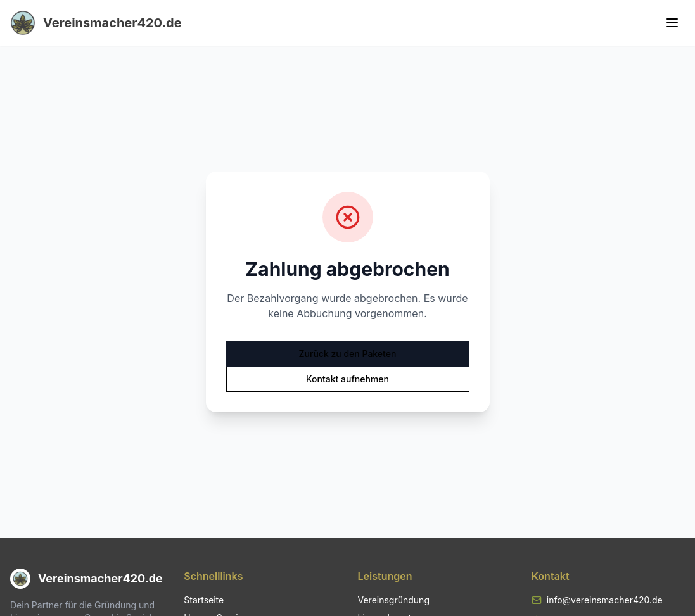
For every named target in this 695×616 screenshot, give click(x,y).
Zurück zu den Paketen (348, 354)
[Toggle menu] (672, 23)
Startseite (204, 600)
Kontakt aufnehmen (347, 379)
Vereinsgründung (394, 600)
